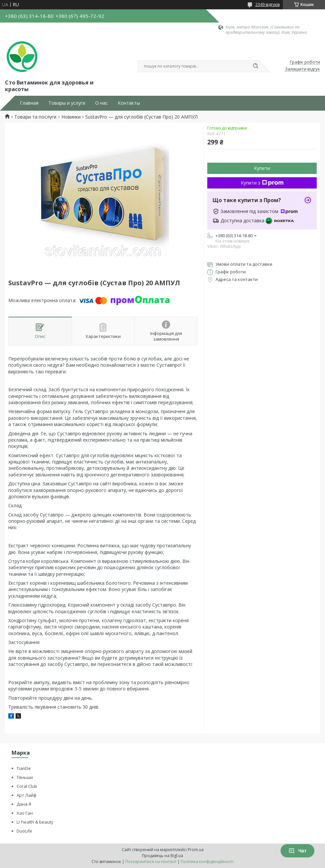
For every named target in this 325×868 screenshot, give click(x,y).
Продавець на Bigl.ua (162, 856)
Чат (297, 851)
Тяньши (25, 777)
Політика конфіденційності (207, 862)
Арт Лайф (27, 795)
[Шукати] (255, 66)
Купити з (262, 183)
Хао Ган (25, 813)
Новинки (71, 117)
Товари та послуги (35, 117)
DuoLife (24, 831)
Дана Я (24, 804)
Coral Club (27, 786)
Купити (262, 168)
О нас (101, 103)
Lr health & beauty (35, 822)
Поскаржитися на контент (151, 862)
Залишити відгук (302, 69)
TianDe (24, 768)
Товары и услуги (67, 103)
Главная (29, 103)
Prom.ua (196, 850)
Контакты (129, 103)
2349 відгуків (267, 4)
